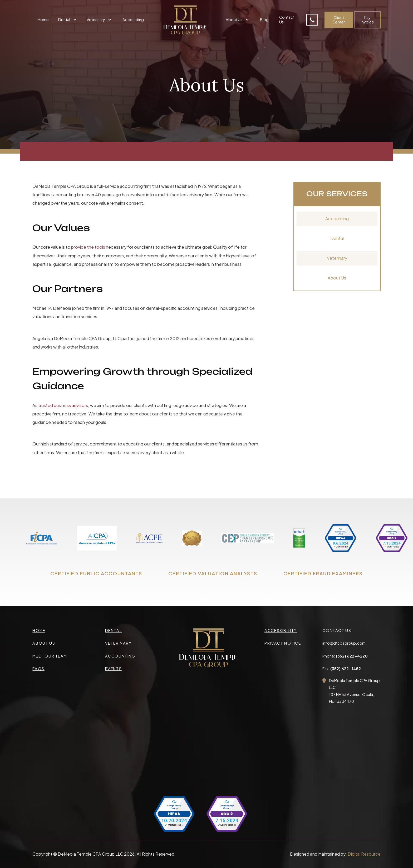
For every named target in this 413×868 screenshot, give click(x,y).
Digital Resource (364, 854)
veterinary (118, 643)
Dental (337, 238)
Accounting (133, 19)
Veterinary (337, 258)
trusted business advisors (63, 405)
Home (43, 19)
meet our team (50, 656)
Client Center (339, 20)
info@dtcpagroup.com (344, 643)
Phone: (345, 656)
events (114, 669)
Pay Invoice (367, 20)
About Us (337, 278)
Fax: (342, 669)
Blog (264, 19)
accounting (120, 656)
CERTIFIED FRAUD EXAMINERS (323, 573)
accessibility (281, 630)
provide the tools (88, 247)
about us (44, 643)
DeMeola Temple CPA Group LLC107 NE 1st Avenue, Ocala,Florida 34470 (354, 691)
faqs (38, 669)
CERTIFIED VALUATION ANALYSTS (213, 573)
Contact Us (287, 19)
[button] (68, 20)
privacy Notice (283, 643)
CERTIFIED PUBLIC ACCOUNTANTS (96, 573)
